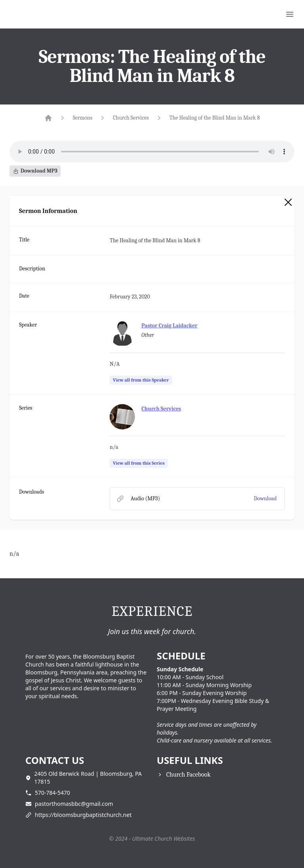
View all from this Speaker (141, 380)
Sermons (83, 118)
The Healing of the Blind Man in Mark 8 (215, 118)
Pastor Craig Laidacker (169, 326)
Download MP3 (35, 171)
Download (265, 499)
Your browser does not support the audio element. (152, 152)
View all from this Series (139, 463)
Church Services (131, 118)
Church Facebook (188, 775)
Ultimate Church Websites (164, 839)
